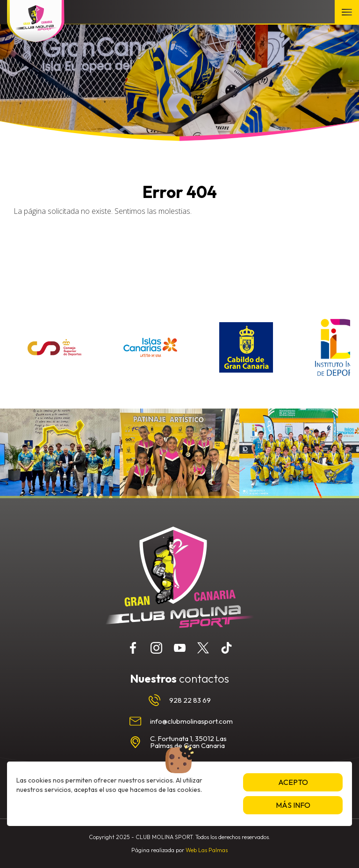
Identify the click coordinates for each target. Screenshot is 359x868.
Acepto (293, 782)
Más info (293, 805)
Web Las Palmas (207, 850)
